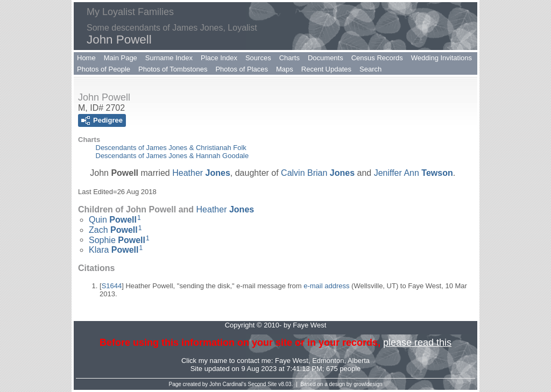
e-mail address (326, 286)
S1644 (112, 286)
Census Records (377, 58)
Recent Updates (326, 69)
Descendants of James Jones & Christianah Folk (171, 148)
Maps (285, 69)
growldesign (368, 384)
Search (370, 69)
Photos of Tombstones (173, 69)
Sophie (117, 240)
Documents (326, 58)
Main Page (121, 58)
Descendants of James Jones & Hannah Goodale (172, 156)
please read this (417, 343)
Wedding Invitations (441, 58)
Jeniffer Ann (414, 173)
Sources (258, 58)
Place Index (219, 58)
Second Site (263, 384)
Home (86, 58)
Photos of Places (242, 69)
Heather (201, 173)
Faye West (292, 361)
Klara (114, 250)
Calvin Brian (318, 173)
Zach (113, 230)
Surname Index (169, 58)
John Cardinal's (228, 384)
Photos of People (104, 69)
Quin (113, 220)
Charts (289, 58)
